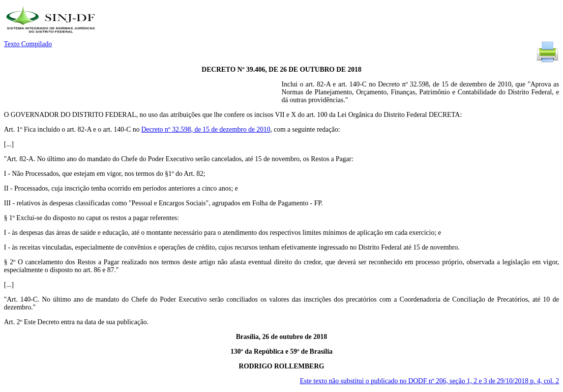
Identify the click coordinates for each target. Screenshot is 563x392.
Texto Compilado (28, 44)
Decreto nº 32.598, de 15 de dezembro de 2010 (206, 129)
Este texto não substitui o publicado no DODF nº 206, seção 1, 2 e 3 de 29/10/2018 (430, 381)
